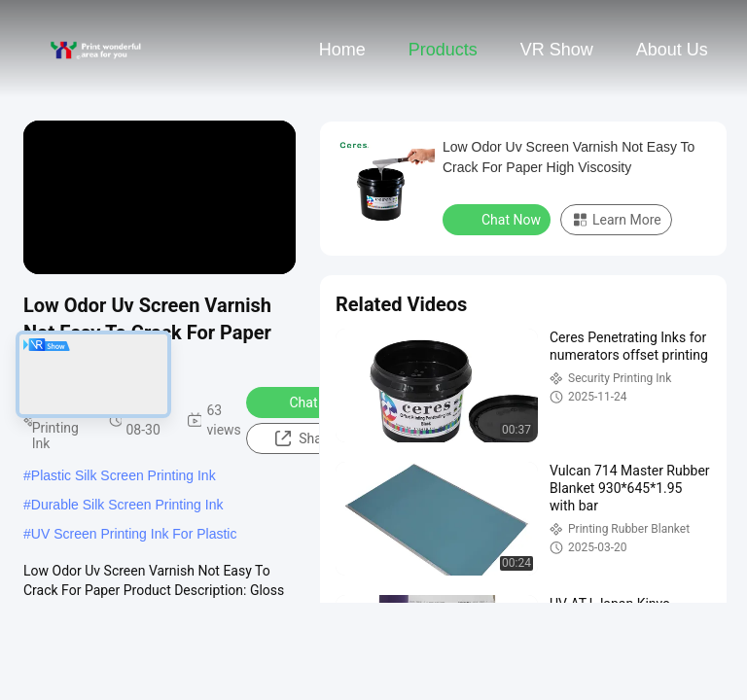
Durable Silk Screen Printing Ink (127, 505)
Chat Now (307, 402)
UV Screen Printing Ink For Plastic (134, 534)
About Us (672, 50)
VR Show (557, 50)
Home (342, 50)
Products (443, 50)
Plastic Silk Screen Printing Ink (124, 475)
